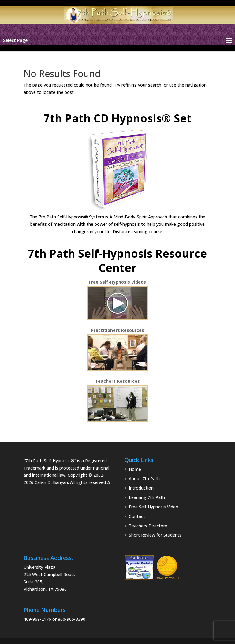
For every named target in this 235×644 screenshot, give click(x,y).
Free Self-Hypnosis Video (154, 507)
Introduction (141, 488)
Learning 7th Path (147, 497)
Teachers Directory (148, 526)
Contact (137, 516)
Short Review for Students (155, 535)
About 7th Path (144, 479)
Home (135, 469)
